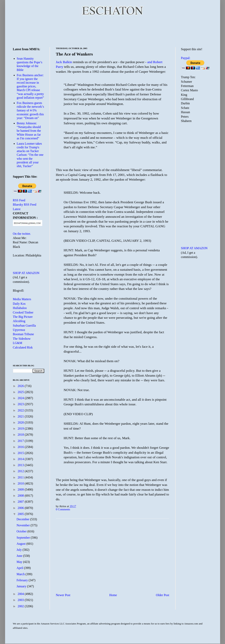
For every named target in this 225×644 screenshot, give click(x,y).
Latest (17, 209)
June (20, 556)
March (21, 574)
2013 (21, 465)
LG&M (18, 343)
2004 (21, 594)
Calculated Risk (23, 347)
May (20, 562)
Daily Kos (19, 304)
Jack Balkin (64, 62)
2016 (21, 447)
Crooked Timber (23, 312)
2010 (21, 483)
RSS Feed (19, 200)
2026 (21, 386)
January (22, 586)
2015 (21, 453)
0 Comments (63, 509)
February (23, 580)
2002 (21, 606)
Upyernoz (19, 330)
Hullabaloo (20, 308)
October (22, 531)
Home (113, 595)
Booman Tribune (23, 334)
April (20, 568)
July (20, 550)
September (24, 538)
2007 (21, 502)
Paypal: (186, 58)
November (24, 525)
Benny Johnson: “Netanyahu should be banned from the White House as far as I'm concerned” (29, 131)
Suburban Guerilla (24, 326)
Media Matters (22, 299)
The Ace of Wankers (74, 54)
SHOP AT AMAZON (26, 273)
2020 (21, 422)
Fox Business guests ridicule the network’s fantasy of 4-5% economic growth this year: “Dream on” (30, 110)
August (22, 544)
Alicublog (19, 321)
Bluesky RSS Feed (25, 205)
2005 (21, 514)
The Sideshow (22, 339)
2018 (21, 435)
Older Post (163, 595)
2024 (21, 398)
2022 (21, 410)
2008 (21, 496)
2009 (21, 489)
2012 (21, 471)
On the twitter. (22, 234)
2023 (21, 404)
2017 (21, 441)
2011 (21, 477)
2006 (21, 508)
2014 (21, 459)
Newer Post (63, 595)
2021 (21, 416)
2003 (21, 600)
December (23, 519)
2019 (21, 429)
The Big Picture (23, 317)
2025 (21, 392)
